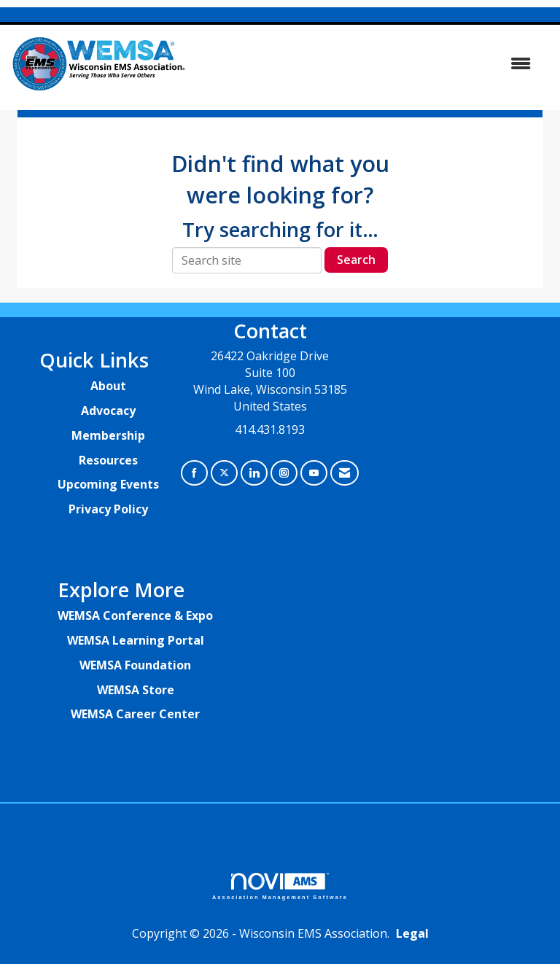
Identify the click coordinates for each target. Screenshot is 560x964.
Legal (412, 933)
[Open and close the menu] (367, 64)
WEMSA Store (136, 690)
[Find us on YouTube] (314, 473)
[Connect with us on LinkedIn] (254, 473)
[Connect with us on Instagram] (284, 473)
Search (356, 260)
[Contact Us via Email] (345, 473)
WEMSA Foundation (135, 665)
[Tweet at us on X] (224, 473)
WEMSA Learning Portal (136, 640)
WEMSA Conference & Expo (135, 615)
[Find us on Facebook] (194, 473)
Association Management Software (280, 886)
